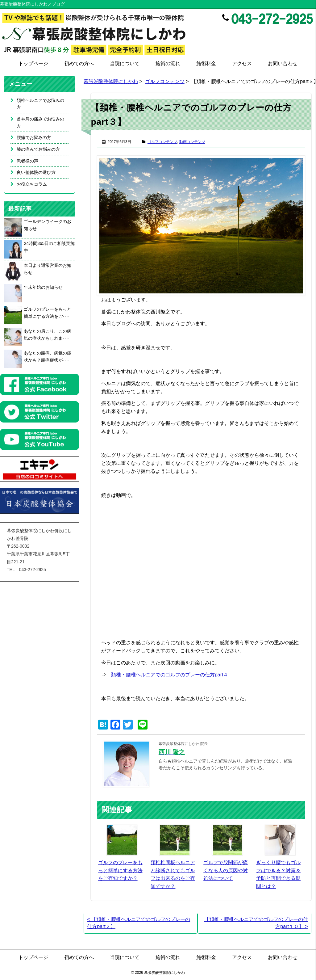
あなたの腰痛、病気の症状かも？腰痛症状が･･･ (48, 357)
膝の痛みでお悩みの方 (38, 149)
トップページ (33, 63)
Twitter (296, 32)
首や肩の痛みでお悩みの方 (40, 122)
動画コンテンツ (192, 142)
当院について (125, 63)
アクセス (242, 63)
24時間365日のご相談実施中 (49, 247)
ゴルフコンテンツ (165, 81)
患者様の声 (27, 161)
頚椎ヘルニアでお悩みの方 (40, 104)
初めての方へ (79, 63)
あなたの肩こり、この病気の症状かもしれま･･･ (48, 335)
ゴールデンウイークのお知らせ (48, 225)
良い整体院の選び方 (36, 172)
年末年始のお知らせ (43, 287)
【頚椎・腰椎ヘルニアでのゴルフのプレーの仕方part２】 (139, 923)
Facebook (283, 32)
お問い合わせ (283, 63)
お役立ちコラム (32, 184)
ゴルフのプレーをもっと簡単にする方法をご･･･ (48, 313)
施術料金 (206, 63)
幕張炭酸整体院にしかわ (111, 81)
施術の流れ (168, 63)
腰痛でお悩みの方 (34, 137)
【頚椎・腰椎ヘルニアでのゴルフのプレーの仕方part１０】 (256, 923)
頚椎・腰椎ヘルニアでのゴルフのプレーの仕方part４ (170, 675)
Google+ (309, 32)
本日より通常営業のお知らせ (48, 269)
